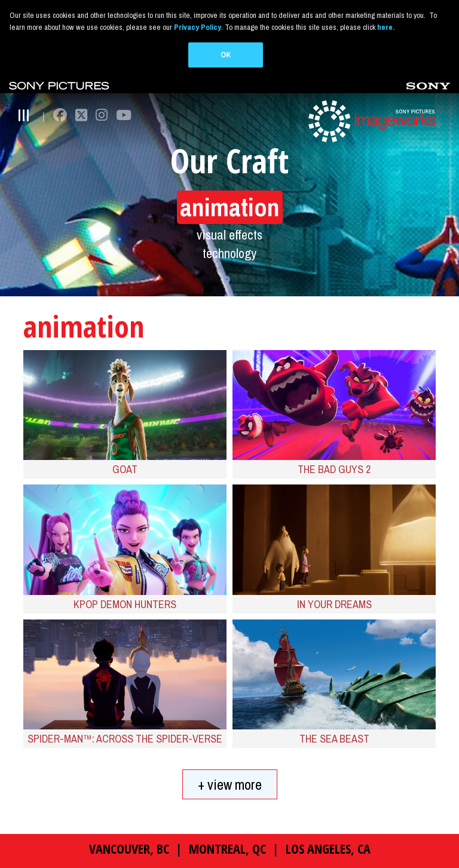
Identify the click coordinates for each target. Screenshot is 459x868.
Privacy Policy (198, 27)
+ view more (230, 784)
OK (226, 55)
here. (386, 27)
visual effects (229, 234)
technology (229, 253)
